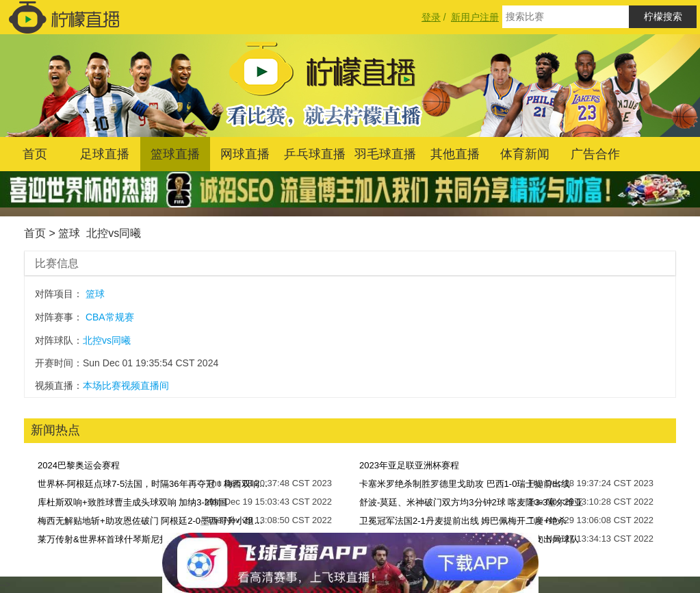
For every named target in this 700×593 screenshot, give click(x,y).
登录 (431, 17)
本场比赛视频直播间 (126, 386)
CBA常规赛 (110, 317)
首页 (35, 154)
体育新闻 (525, 154)
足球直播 (105, 154)
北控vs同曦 (114, 233)
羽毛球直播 (385, 154)
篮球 (69, 233)
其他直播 (455, 154)
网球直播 (245, 154)
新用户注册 (475, 17)
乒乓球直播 (315, 154)
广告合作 (595, 154)
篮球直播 (175, 154)
